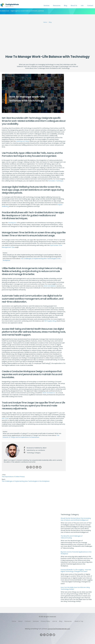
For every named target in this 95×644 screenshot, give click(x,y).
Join (82, 5)
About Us (74, 5)
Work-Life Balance (50, 286)
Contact (90, 5)
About (20, 621)
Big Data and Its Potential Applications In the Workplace (76, 553)
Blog (66, 5)
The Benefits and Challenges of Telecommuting (72, 537)
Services (47, 5)
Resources (57, 5)
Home (14, 621)
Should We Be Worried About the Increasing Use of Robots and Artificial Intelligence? (76, 519)
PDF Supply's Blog (50, 321)
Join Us (55, 621)
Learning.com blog (22, 141)
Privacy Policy (45, 621)
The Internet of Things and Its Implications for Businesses (31, 436)
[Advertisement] (47, 38)
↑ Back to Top (79, 621)
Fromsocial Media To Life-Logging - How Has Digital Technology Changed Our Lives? (76, 570)
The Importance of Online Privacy (13, 477)
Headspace (12, 223)
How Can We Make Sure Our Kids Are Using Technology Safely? (75, 588)
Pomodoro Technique (56, 181)
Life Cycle (5, 418)
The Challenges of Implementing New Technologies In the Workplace (32, 259)
